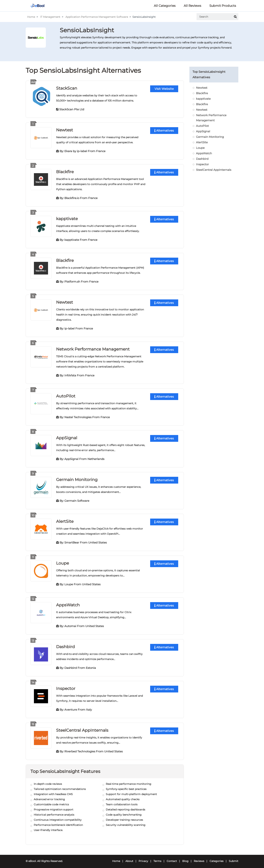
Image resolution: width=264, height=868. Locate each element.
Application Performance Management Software (97, 17)
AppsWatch (68, 603)
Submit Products (223, 6)
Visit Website (164, 89)
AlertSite (65, 519)
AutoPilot (66, 395)
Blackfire (65, 171)
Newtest (65, 130)
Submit (234, 858)
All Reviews (192, 6)
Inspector (66, 686)
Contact (172, 858)
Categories (217, 858)
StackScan (67, 88)
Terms (157, 858)
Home (31, 17)
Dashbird (65, 644)
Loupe (63, 561)
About (129, 858)
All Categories (165, 6)
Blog (185, 858)
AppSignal (67, 436)
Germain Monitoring (77, 478)
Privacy (143, 858)
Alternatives (164, 130)
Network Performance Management (93, 348)
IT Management (50, 17)
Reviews (199, 858)
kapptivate (67, 218)
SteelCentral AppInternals (82, 727)
